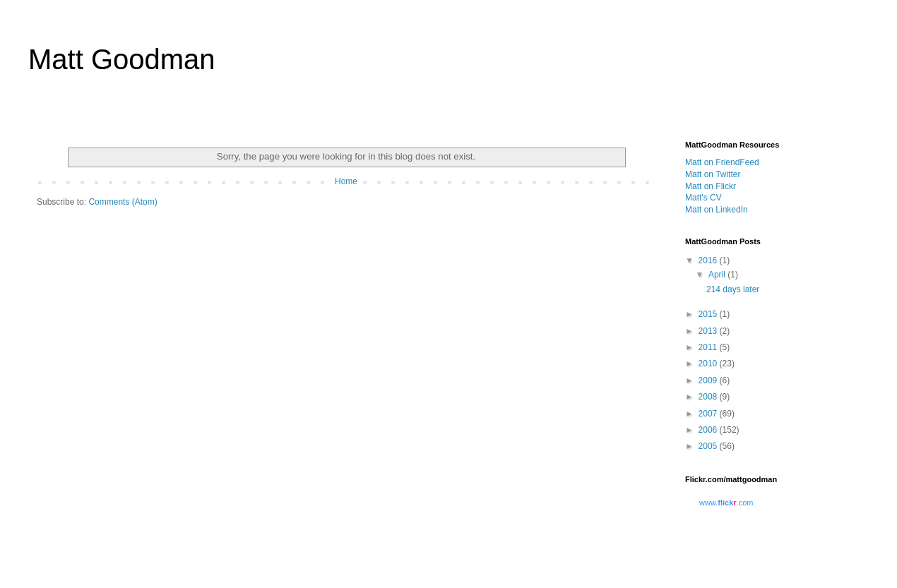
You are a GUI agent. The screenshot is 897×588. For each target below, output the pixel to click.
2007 (709, 414)
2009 (709, 380)
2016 (709, 260)
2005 (709, 446)
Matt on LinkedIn (717, 210)
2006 (709, 430)
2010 (709, 364)
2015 (709, 314)
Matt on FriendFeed (722, 162)
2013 (709, 331)
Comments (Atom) (123, 202)
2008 (709, 397)
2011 (709, 347)
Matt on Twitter (713, 174)
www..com (726, 503)
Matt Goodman (122, 59)
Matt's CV (703, 198)
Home (346, 181)
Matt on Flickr (711, 186)
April (718, 275)
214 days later (733, 289)
